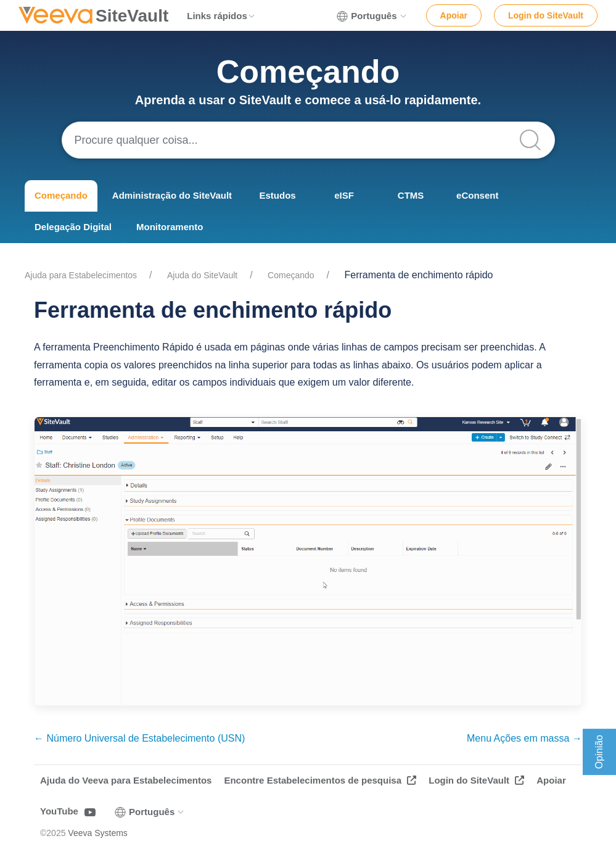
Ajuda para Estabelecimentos (81, 275)
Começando (61, 195)
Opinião (599, 752)
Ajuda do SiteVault (202, 275)
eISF (344, 195)
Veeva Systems (98, 833)
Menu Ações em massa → (524, 738)
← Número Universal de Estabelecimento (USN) (139, 738)
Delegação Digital (73, 227)
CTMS (411, 195)
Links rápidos (221, 16)
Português (372, 16)
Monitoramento (170, 227)
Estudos (277, 195)
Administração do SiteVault (172, 195)
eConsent (477, 195)
